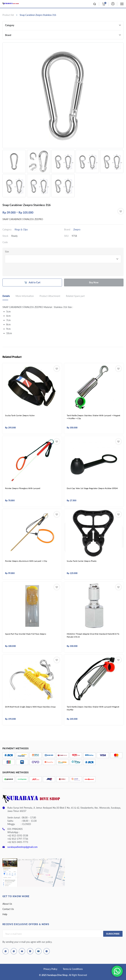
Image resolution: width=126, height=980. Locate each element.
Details (6, 296)
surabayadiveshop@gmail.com (22, 847)
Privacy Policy (50, 969)
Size (7, 252)
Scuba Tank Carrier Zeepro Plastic (82, 561)
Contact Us (8, 909)
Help (5, 914)
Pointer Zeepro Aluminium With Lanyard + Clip (26, 561)
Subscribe (113, 934)
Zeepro (77, 229)
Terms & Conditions (73, 969)
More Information (25, 296)
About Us (7, 904)
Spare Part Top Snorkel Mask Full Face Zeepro (26, 634)
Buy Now (94, 282)
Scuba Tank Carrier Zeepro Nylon (20, 415)
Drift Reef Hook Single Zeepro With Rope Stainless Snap (30, 707)
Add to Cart (35, 282)
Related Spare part (75, 296)
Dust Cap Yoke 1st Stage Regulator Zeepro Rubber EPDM (92, 488)
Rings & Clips (21, 229)
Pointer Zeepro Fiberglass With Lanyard (23, 488)
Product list (8, 15)
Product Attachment (50, 296)
